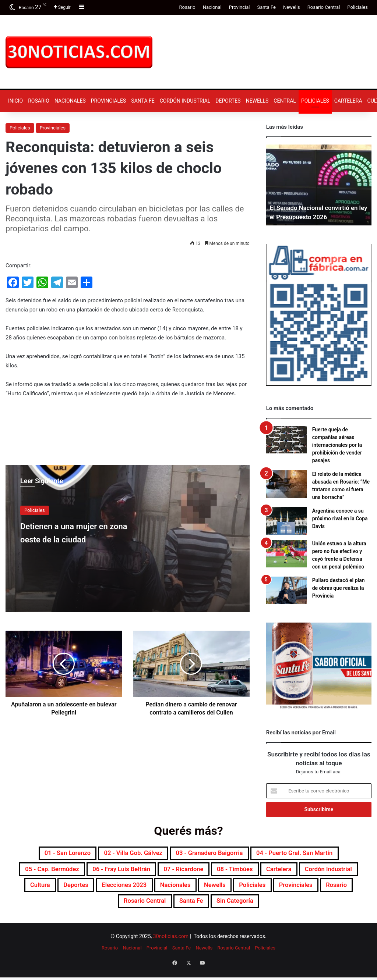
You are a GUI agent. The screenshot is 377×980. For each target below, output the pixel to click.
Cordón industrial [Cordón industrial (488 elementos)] (43, 890)
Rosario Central (324, 7)
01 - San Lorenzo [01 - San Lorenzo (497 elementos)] (45, 854)
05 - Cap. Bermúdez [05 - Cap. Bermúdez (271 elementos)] (63, 872)
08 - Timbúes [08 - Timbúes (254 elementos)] (279, 872)
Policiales (357, 7)
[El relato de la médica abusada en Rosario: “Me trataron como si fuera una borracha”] (286, 484)
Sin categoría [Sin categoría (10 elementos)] (291, 907)
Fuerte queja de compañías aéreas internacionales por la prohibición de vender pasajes (337, 445)
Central (285, 101)
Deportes (228, 101)
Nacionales (70, 101)
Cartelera (348, 101)
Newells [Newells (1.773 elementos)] (303, 890)
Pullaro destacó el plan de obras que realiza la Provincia (339, 588)
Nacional (212, 7)
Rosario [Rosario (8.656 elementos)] (132, 907)
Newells (292, 7)
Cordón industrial (185, 101)
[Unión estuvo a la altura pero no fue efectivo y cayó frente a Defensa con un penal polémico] (286, 554)
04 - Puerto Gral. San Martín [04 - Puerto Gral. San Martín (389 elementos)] (314, 854)
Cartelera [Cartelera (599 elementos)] (331, 872)
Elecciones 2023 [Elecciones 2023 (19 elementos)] (197, 890)
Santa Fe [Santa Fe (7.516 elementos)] (239, 907)
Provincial (239, 7)
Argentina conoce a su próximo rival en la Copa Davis (340, 518)
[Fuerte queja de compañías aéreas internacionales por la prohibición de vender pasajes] (286, 440)
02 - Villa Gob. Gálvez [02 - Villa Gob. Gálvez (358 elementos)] (123, 854)
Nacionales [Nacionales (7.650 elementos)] (257, 890)
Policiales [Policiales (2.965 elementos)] (347, 890)
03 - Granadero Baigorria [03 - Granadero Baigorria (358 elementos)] (213, 854)
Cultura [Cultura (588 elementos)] (98, 890)
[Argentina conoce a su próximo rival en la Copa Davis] (286, 521)
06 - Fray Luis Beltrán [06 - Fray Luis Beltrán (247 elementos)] (145, 872)
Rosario (187, 7)
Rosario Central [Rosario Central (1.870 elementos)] (185, 907)
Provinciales (109, 101)
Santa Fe (266, 7)
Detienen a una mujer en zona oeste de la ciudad (80, 532)
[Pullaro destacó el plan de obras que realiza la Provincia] (286, 590)
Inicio (15, 101)
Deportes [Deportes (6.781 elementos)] (140, 890)
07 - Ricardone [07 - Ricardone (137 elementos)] (219, 872)
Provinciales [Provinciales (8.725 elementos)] (84, 907)
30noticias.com (171, 943)
